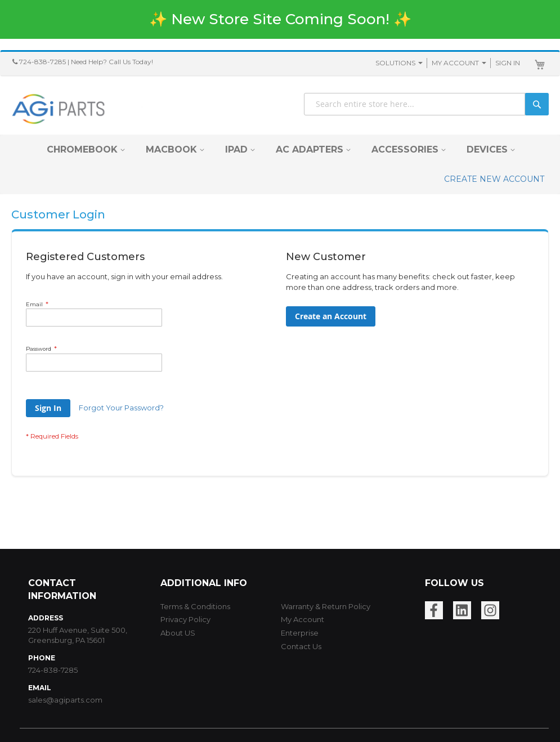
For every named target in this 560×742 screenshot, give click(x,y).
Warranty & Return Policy (326, 606)
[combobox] (426, 104)
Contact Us (301, 646)
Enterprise (300, 633)
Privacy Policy (185, 619)
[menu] (280, 164)
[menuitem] (82, 149)
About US (178, 633)
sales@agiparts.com (65, 700)
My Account (455, 63)
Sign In (508, 63)
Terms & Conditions (195, 606)
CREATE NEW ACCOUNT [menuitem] (494, 179)
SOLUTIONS (395, 63)
